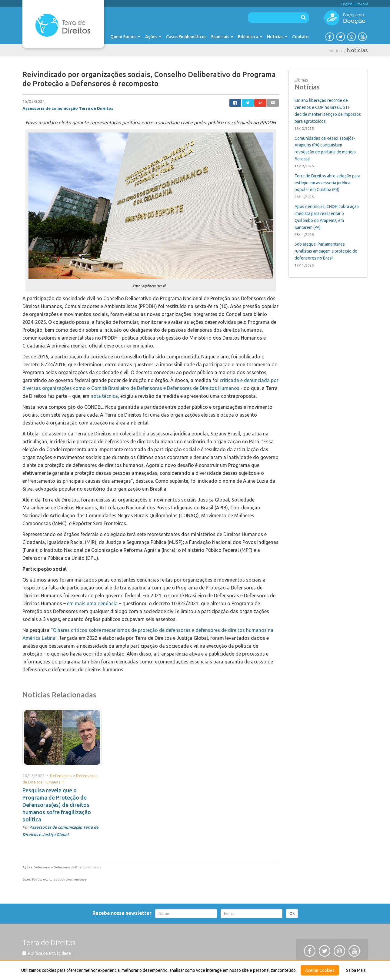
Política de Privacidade (47, 953)
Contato (300, 37)
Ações (153, 37)
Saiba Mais (356, 970)
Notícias (277, 37)
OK (292, 913)
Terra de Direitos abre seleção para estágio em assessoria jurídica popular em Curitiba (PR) (327, 183)
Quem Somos (125, 37)
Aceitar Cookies (320, 970)
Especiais (222, 37)
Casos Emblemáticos (186, 37)
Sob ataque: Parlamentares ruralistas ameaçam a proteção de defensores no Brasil (326, 251)
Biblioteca (250, 37)
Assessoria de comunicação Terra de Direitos (68, 108)
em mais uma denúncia (92, 603)
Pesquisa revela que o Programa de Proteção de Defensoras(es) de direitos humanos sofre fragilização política (57, 805)
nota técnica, (105, 396)
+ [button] (63, 782)
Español (362, 4)
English (347, 4)
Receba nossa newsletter (123, 913)
